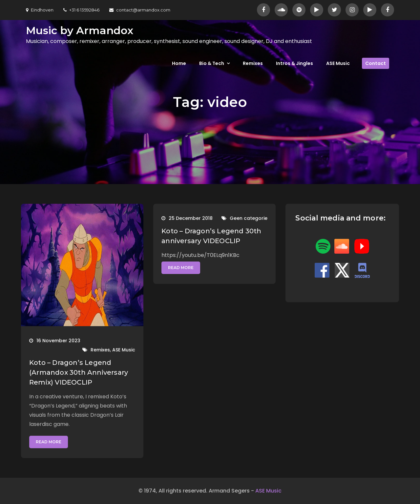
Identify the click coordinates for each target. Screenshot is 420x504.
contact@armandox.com (140, 10)
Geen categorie (249, 218)
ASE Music (338, 63)
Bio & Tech (212, 63)
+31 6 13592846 (81, 10)
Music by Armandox (80, 30)
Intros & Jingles (294, 63)
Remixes (253, 63)
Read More (49, 442)
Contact (376, 63)
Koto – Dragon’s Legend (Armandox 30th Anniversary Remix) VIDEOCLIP (79, 372)
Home (179, 63)
